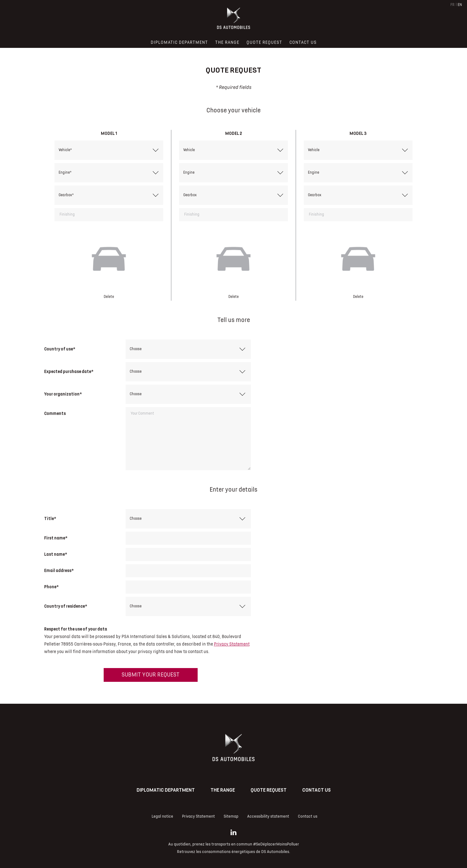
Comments (55, 414)
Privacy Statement (232, 644)
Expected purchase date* (69, 372)
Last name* (56, 554)
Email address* (59, 571)
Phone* (51, 587)
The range (223, 790)
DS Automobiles (275, 852)
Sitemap (231, 816)
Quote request (269, 790)
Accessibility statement (268, 816)
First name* (56, 538)
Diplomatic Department (166, 790)
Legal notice (162, 816)
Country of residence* (66, 606)
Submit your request (150, 675)
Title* (50, 519)
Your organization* (63, 394)
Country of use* (60, 349)
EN (460, 5)
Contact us (317, 790)
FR (452, 5)
